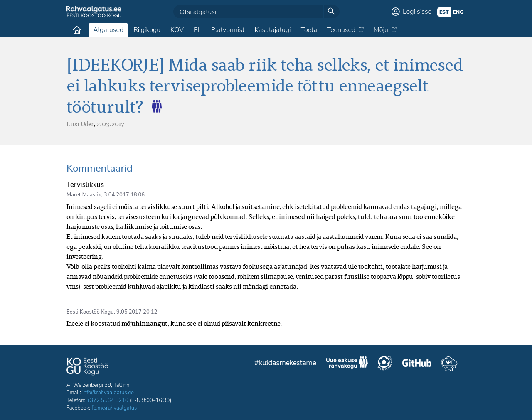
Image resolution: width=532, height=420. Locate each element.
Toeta (309, 30)
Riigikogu (147, 30)
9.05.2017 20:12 (137, 312)
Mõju (381, 30)
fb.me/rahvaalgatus (114, 408)
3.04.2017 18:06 (124, 195)
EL (197, 30)
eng (458, 12)
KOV (177, 30)
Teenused (341, 30)
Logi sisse (417, 12)
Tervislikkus (85, 185)
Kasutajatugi (272, 30)
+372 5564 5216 (108, 400)
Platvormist (228, 30)
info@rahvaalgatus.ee (108, 393)
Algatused (108, 30)
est (444, 12)
